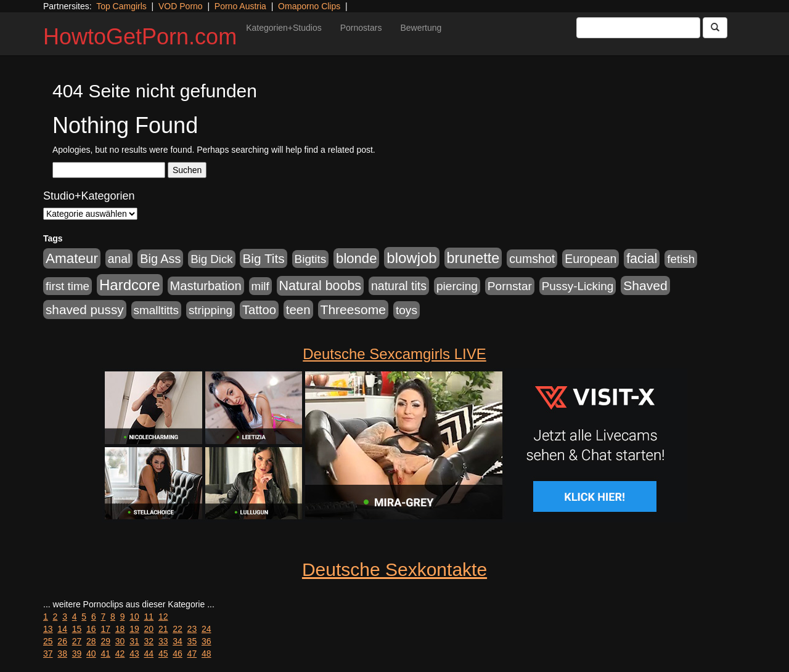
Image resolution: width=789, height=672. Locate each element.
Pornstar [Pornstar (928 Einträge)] (510, 286)
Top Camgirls (121, 6)
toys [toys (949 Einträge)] (407, 310)
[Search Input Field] (638, 28)
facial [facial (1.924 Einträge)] (642, 259)
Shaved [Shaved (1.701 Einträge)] (645, 285)
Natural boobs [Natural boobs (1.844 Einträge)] (320, 286)
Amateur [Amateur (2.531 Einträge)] (72, 258)
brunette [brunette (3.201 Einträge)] (473, 258)
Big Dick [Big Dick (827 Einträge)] (211, 259)
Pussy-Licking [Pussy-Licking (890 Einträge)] (578, 286)
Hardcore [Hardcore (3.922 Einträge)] (130, 285)
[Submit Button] (715, 28)
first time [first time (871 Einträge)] (67, 286)
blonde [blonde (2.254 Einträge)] (356, 258)
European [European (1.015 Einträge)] (591, 259)
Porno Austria (240, 6)
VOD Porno (181, 6)
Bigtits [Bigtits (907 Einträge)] (311, 259)
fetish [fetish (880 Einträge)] (681, 259)
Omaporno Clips (309, 6)
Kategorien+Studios (284, 28)
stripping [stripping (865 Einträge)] (211, 310)
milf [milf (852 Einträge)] (260, 286)
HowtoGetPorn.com (140, 37)
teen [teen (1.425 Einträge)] (298, 310)
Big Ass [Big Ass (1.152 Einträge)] (160, 259)
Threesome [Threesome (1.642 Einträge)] (353, 310)
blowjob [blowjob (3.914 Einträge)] (411, 258)
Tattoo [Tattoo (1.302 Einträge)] (259, 310)
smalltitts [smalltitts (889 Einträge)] (156, 310)
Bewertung (421, 28)
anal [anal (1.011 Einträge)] (119, 259)
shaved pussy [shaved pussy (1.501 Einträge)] (85, 310)
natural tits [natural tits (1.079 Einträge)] (399, 286)
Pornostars (361, 28)
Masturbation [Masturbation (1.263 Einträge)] (206, 286)
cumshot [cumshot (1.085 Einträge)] (532, 259)
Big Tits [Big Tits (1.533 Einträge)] (263, 258)
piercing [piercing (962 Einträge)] (457, 286)
